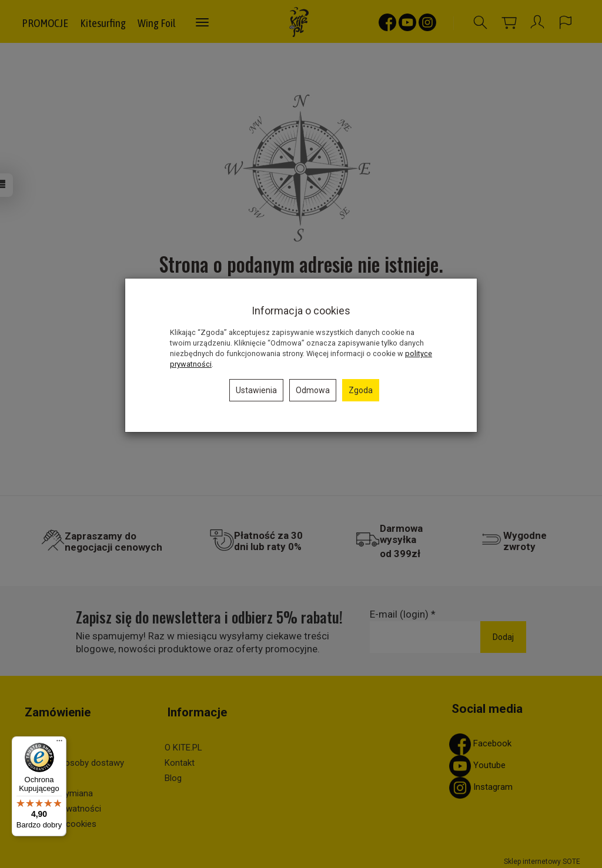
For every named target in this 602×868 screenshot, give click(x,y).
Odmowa (313, 390)
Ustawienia (256, 390)
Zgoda (361, 390)
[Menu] (59, 743)
